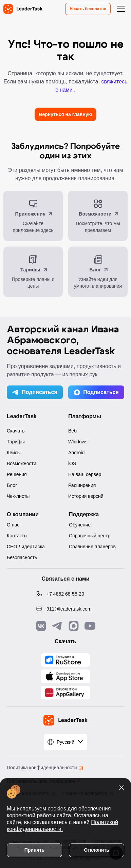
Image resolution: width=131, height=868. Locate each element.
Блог (12, 485)
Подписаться (35, 392)
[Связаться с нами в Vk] (41, 626)
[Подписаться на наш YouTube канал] (90, 626)
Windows (78, 442)
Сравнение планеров (92, 547)
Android (76, 453)
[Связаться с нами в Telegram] (57, 626)
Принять (34, 850)
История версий (86, 496)
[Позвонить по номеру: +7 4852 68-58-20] (65, 594)
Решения (17, 474)
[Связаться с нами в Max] (74, 626)
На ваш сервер (85, 474)
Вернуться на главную (65, 114)
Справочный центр (90, 536)
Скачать (16, 431)
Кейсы (14, 453)
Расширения (82, 485)
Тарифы (16, 442)
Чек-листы (18, 496)
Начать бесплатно (88, 9)
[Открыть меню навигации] (121, 9)
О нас (13, 525)
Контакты (17, 536)
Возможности (22, 463)
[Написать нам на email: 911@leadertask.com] (65, 609)
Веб (72, 431)
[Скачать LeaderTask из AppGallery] (65, 660)
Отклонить (97, 850)
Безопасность (22, 557)
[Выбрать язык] (65, 742)
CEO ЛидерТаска (26, 547)
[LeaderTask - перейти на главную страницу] (23, 9)
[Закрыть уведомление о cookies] (121, 788)
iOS (72, 463)
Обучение (80, 525)
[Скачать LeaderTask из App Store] (65, 676)
